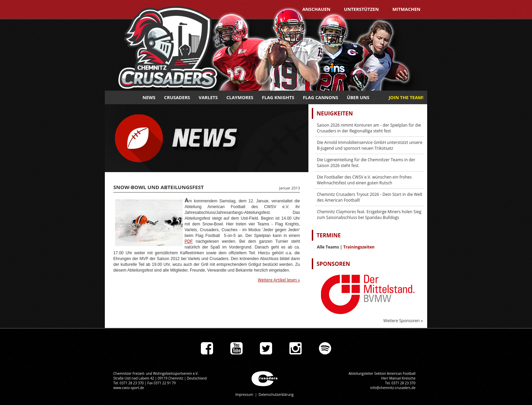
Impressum (244, 394)
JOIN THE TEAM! (406, 97)
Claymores (240, 97)
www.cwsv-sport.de (129, 388)
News (149, 97)
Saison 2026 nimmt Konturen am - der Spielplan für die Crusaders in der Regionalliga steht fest (369, 128)
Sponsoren (333, 264)
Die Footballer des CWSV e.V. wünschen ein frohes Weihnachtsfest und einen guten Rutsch (364, 180)
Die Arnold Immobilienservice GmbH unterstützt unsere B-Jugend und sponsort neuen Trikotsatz (370, 145)
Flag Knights (278, 97)
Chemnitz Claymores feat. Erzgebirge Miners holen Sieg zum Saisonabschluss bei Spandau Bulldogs (369, 215)
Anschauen (316, 9)
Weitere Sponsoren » (403, 321)
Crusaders (177, 97)
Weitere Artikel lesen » (279, 280)
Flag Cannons (321, 97)
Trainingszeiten (359, 247)
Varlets (208, 97)
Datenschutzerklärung (276, 394)
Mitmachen (406, 9)
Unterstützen (362, 9)
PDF (189, 241)
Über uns (358, 97)
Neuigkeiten (335, 113)
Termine (329, 235)
